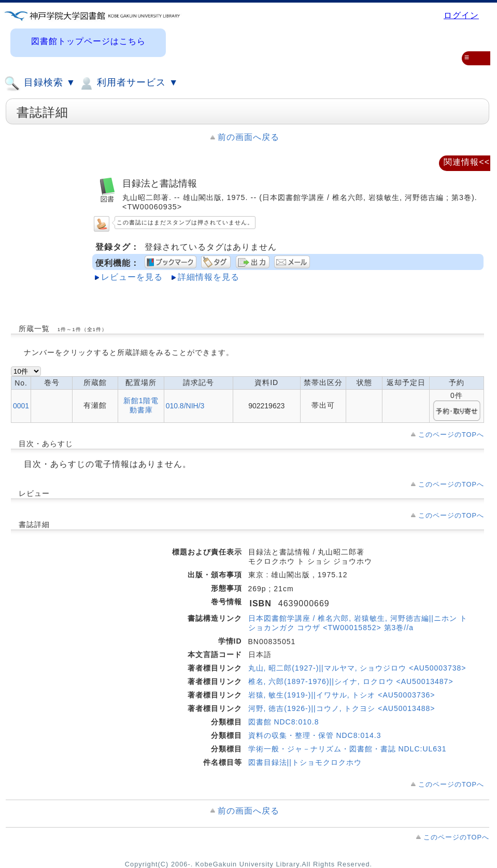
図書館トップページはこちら (88, 41)
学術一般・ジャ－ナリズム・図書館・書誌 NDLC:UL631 (347, 749)
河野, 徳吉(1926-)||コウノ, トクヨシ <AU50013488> (342, 708)
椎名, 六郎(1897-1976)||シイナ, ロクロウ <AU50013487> (351, 681)
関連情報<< (467, 162)
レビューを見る (132, 277)
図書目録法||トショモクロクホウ (305, 762)
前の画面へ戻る (249, 137)
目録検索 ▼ (40, 83)
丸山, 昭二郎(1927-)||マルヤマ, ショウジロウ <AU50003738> (357, 668)
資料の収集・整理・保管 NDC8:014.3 (315, 735)
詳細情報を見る (209, 277)
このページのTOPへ (451, 435)
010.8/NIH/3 (185, 406)
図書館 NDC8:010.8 (284, 722)
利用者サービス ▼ (128, 83)
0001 (21, 406)
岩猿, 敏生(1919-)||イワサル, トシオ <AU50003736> (342, 695)
